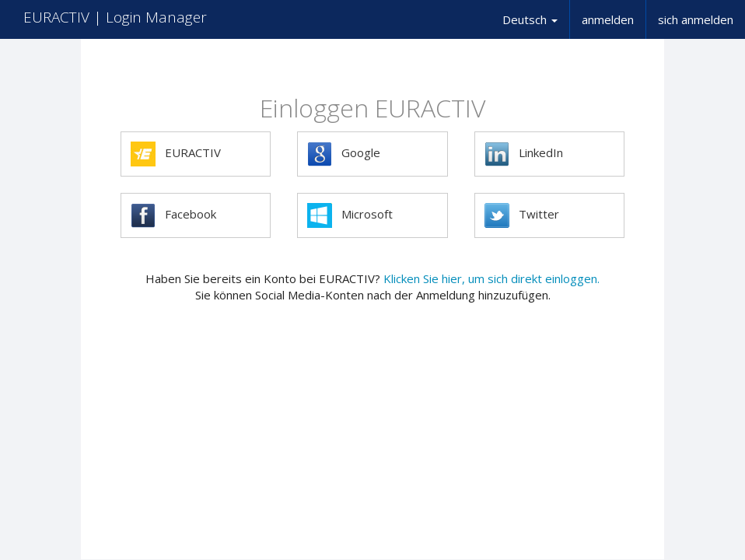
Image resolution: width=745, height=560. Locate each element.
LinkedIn (524, 154)
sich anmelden (696, 19)
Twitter (522, 215)
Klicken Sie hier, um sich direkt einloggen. (491, 278)
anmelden (608, 19)
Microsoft (350, 215)
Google (344, 154)
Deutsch (530, 19)
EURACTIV (176, 154)
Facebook (173, 215)
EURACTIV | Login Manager (115, 17)
